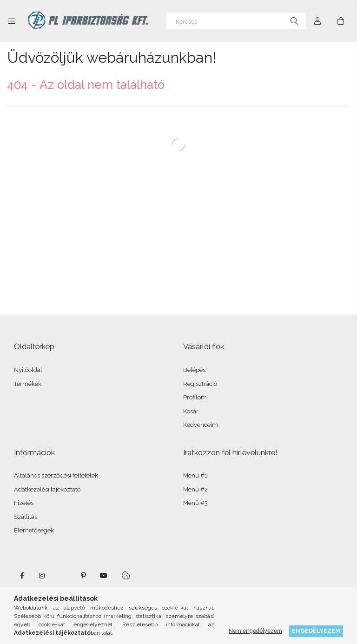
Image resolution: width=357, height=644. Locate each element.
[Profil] (317, 21)
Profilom (195, 397)
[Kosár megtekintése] (341, 21)
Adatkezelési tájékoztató (47, 489)
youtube (104, 576)
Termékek (28, 384)
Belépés (194, 370)
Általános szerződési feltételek (56, 475)
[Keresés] (236, 21)
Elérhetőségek (34, 530)
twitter (63, 576)
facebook (22, 576)
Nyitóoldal (28, 370)
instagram (42, 576)
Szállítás (26, 517)
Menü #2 (195, 489)
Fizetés (24, 503)
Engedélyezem (316, 631)
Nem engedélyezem (255, 631)
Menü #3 (195, 503)
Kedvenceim (201, 425)
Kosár (191, 411)
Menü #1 (195, 475)
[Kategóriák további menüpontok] (12, 21)
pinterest (83, 576)
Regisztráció (200, 384)
